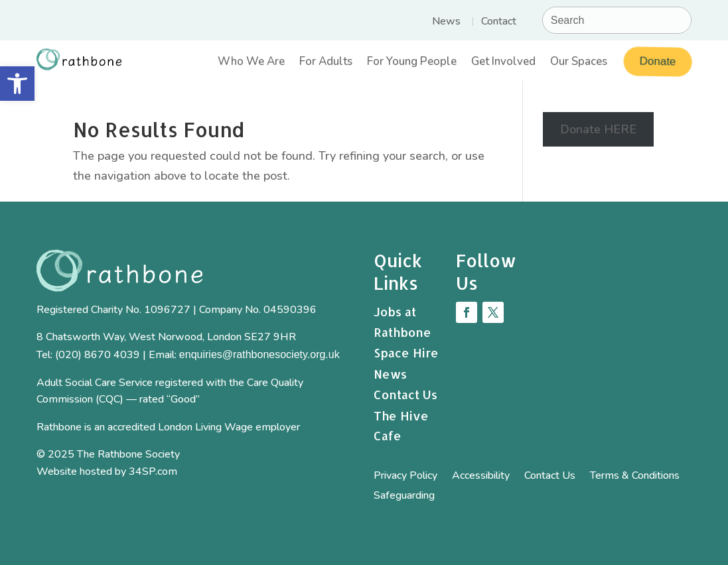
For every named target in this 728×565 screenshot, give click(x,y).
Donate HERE (598, 129)
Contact (499, 23)
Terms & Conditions (635, 477)
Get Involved (503, 63)
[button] (17, 84)
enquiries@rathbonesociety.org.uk (259, 354)
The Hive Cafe (401, 426)
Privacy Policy (405, 477)
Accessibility (481, 477)
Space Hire (406, 352)
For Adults (326, 63)
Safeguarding (404, 497)
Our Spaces (579, 63)
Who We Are (251, 63)
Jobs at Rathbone (402, 322)
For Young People (412, 63)
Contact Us (405, 394)
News (446, 23)
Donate (656, 61)
